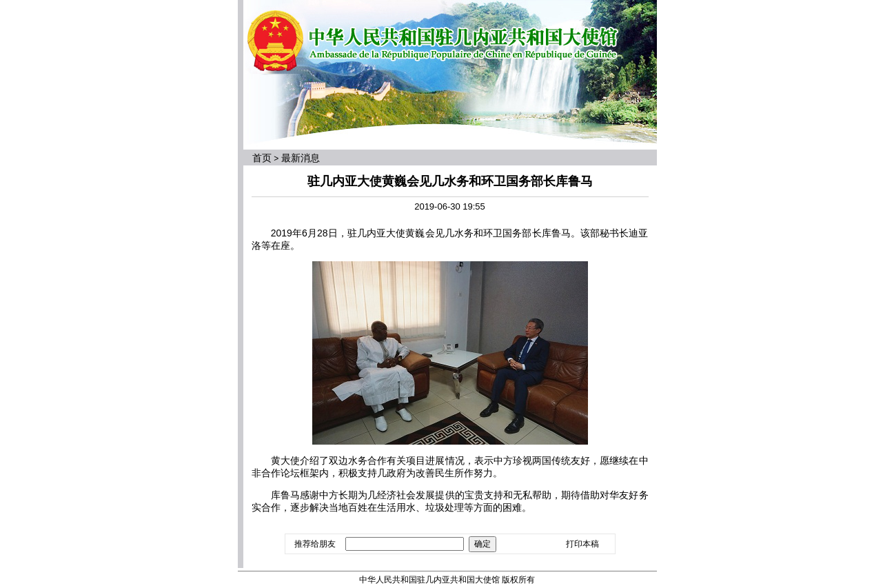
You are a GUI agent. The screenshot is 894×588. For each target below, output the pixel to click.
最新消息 (301, 158)
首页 (262, 158)
